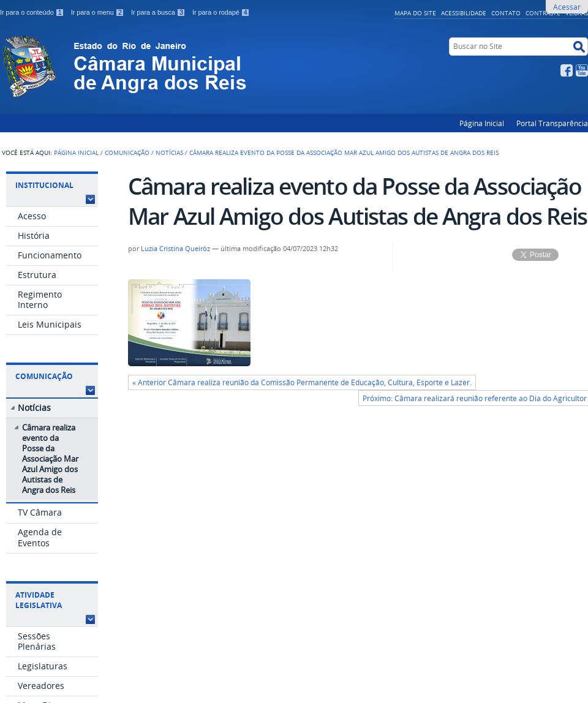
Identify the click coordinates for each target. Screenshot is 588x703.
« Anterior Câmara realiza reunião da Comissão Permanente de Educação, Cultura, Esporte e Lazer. (302, 382)
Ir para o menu (99, 12)
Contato (506, 13)
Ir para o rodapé (221, 12)
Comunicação (127, 152)
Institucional (44, 185)
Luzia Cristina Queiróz (175, 249)
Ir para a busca (159, 12)
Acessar (567, 7)
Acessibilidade (464, 13)
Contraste (543, 13)
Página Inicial (482, 123)
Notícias (169, 152)
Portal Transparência (552, 123)
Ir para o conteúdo (33, 12)
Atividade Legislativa (39, 600)
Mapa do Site (415, 13)
